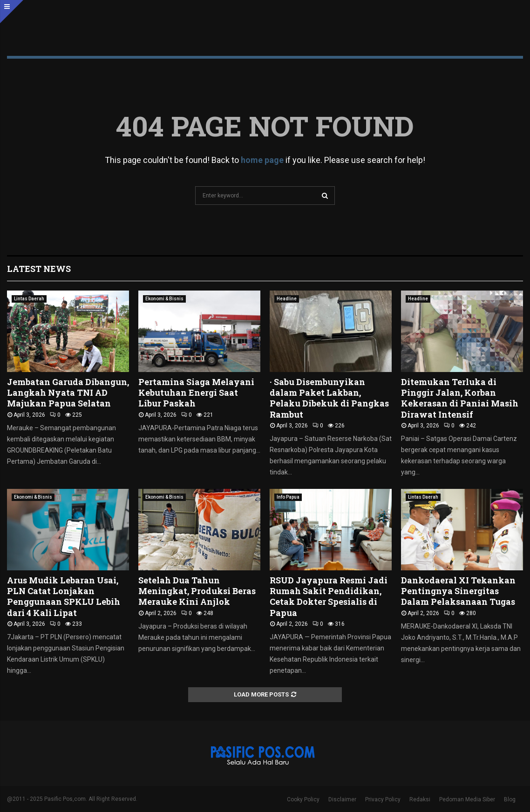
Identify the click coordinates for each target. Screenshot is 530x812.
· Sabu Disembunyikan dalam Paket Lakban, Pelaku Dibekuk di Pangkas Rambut (329, 398)
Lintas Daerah (29, 299)
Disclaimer (342, 799)
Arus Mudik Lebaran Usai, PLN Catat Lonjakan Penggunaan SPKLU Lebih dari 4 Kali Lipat (64, 596)
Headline (287, 299)
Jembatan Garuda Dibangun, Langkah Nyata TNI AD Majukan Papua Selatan (68, 393)
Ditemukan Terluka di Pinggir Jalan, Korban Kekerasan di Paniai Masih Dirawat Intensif (460, 398)
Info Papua (288, 497)
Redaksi (420, 799)
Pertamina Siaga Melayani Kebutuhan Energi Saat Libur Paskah (196, 393)
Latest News (39, 269)
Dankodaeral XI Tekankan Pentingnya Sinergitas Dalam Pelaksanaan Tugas (459, 591)
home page (262, 160)
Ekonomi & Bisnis (164, 299)
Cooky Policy (303, 799)
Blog (510, 799)
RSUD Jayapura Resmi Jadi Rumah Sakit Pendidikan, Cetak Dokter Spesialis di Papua (329, 596)
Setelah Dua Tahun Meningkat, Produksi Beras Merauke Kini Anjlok (197, 591)
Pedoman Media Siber (467, 799)
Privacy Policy (383, 799)
